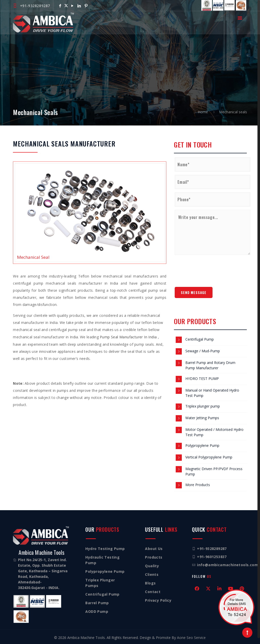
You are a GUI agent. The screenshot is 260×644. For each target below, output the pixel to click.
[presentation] (213, 269)
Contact (153, 592)
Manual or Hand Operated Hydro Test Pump (212, 393)
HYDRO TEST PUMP (202, 379)
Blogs (150, 583)
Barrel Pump (97, 603)
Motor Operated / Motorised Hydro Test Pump (214, 432)
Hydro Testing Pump (105, 549)
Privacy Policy (158, 600)
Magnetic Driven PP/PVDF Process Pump (214, 471)
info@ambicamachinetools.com (227, 565)
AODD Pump (97, 611)
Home (203, 112)
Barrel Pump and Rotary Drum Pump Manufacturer (210, 365)
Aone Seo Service (191, 638)
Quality (152, 566)
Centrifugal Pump (200, 339)
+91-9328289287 (35, 6)
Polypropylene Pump (202, 445)
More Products (198, 485)
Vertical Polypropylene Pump (209, 457)
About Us (154, 549)
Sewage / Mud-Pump (203, 351)
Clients (152, 574)
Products (154, 557)
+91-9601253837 (212, 557)
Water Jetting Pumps (202, 418)
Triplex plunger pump (203, 406)
